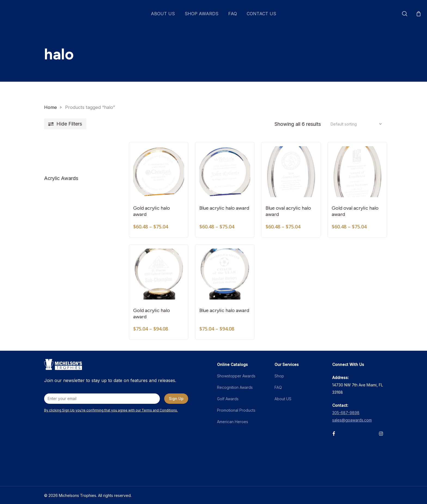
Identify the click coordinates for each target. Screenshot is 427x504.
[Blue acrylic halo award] (225, 172)
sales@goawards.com (352, 420)
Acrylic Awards (61, 178)
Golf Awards (228, 399)
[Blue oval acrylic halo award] (291, 172)
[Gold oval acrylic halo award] (357, 172)
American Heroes (233, 422)
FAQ (278, 387)
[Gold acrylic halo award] (159, 172)
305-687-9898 (346, 413)
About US (283, 399)
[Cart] (419, 14)
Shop (279, 376)
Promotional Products (236, 410)
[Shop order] (355, 124)
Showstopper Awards (236, 376)
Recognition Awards (235, 387)
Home (51, 107)
